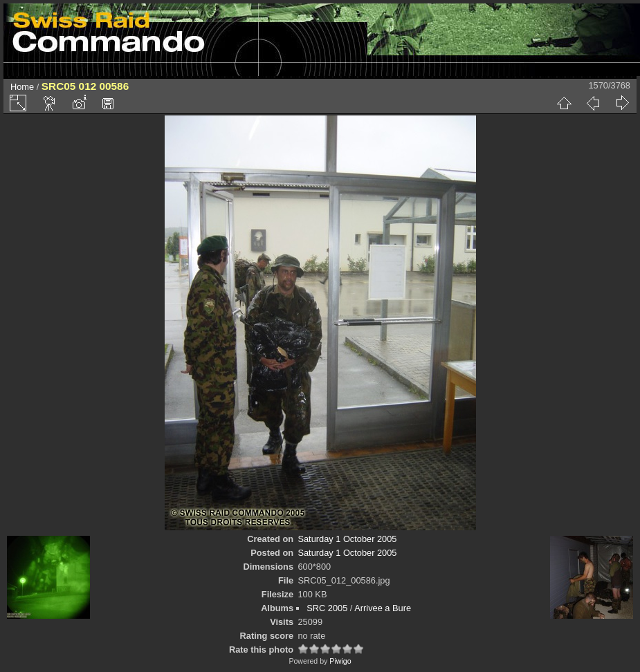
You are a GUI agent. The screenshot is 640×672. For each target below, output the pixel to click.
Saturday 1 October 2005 (347, 539)
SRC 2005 (327, 608)
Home (22, 87)
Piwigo (340, 661)
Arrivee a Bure (383, 608)
